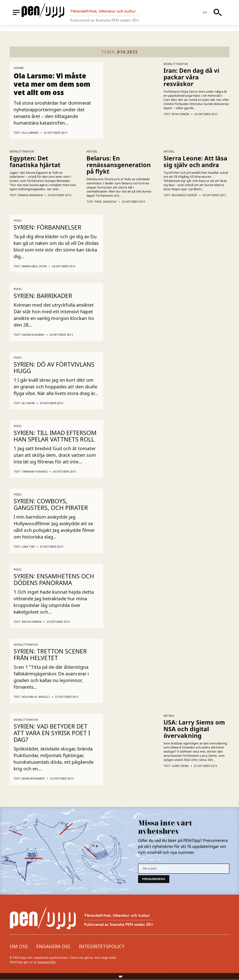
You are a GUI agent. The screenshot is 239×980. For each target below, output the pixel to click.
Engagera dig (53, 947)
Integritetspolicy (102, 947)
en (207, 16)
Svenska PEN (47, 963)
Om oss (19, 947)
